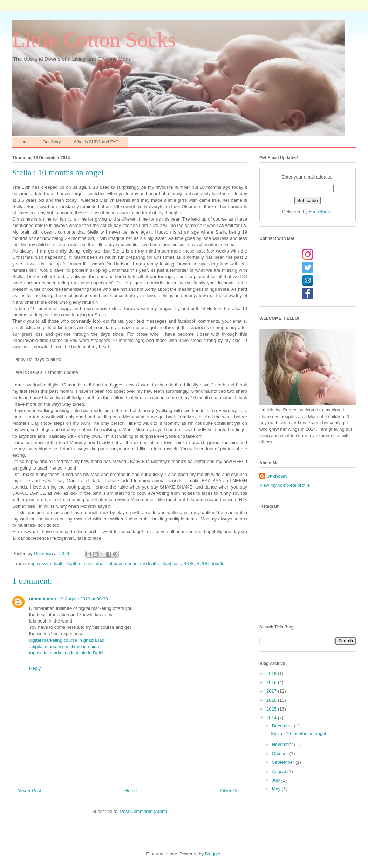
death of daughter (114, 563)
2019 (272, 674)
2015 (272, 709)
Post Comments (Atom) (144, 811)
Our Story (52, 142)
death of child (80, 563)
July (277, 780)
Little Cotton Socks (94, 40)
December (283, 726)
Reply (35, 668)
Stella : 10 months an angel (298, 734)
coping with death (46, 563)
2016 (272, 700)
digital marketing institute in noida (65, 647)
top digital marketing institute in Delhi (66, 653)
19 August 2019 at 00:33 (83, 599)
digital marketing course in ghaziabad (67, 640)
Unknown (277, 476)
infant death (146, 563)
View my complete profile (285, 485)
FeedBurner (321, 212)
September (284, 762)
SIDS (189, 563)
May (277, 789)
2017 (272, 691)
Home (24, 142)
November (283, 744)
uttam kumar (43, 599)
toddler (219, 563)
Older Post (231, 791)
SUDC (203, 563)
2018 (272, 682)
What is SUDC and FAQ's (97, 142)
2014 (272, 718)
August (280, 771)
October (281, 753)
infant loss (171, 563)
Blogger (213, 854)
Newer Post (29, 791)
